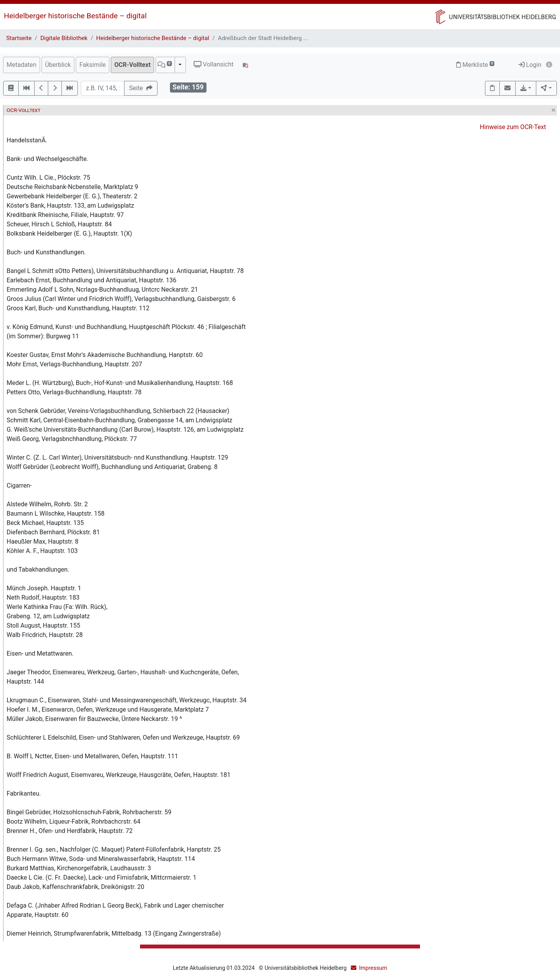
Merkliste (475, 65)
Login (530, 65)
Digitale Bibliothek (64, 38)
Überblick (58, 65)
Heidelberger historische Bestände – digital (75, 16)
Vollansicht (214, 64)
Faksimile (93, 65)
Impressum (373, 968)
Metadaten (22, 65)
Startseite (19, 38)
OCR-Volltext (132, 65)
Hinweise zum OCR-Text (513, 127)
